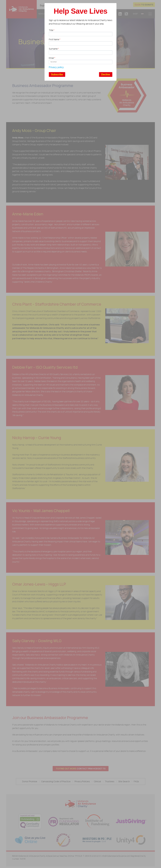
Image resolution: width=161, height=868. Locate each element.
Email (52, 58)
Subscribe (57, 74)
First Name (55, 39)
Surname (54, 49)
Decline (106, 74)
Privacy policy (56, 67)
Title (52, 30)
